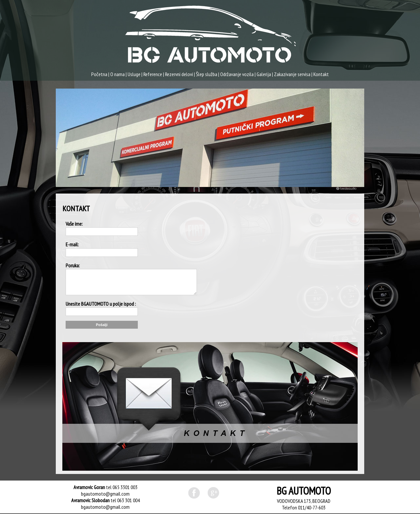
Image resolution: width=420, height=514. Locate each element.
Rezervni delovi (179, 74)
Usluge (134, 74)
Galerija (264, 74)
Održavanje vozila (237, 74)
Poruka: (73, 265)
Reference (153, 74)
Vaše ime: (74, 224)
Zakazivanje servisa (292, 74)
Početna (99, 74)
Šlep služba (207, 74)
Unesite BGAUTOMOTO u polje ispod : (101, 304)
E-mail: (72, 244)
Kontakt (321, 74)
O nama (117, 74)
